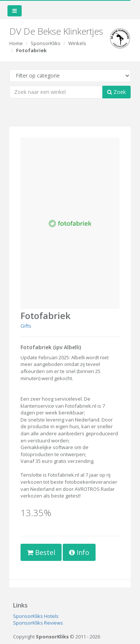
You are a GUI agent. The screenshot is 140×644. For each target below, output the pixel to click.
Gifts (26, 326)
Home (16, 43)
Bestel (41, 552)
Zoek (116, 92)
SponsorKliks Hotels (36, 616)
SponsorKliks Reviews (38, 623)
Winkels (77, 43)
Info (79, 552)
